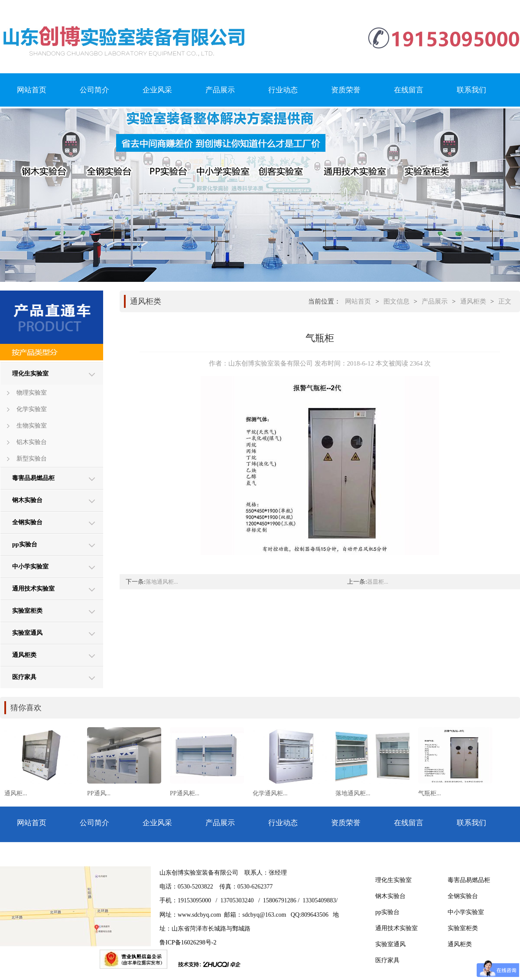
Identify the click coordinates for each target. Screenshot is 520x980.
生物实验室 (32, 426)
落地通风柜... (162, 582)
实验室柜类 (27, 611)
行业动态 (283, 90)
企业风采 (157, 90)
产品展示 (220, 90)
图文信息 (396, 301)
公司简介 (94, 90)
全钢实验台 (27, 522)
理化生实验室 (30, 374)
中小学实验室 (30, 567)
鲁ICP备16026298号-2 (188, 942)
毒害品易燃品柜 (33, 478)
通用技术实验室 (33, 589)
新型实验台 (32, 459)
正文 (505, 301)
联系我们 (471, 90)
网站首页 (32, 90)
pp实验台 (25, 544)
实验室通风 (27, 633)
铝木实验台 (32, 442)
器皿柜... (378, 582)
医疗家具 (24, 677)
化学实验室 (32, 409)
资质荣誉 (346, 90)
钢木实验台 (27, 500)
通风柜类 (24, 655)
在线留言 (409, 90)
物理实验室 (32, 393)
